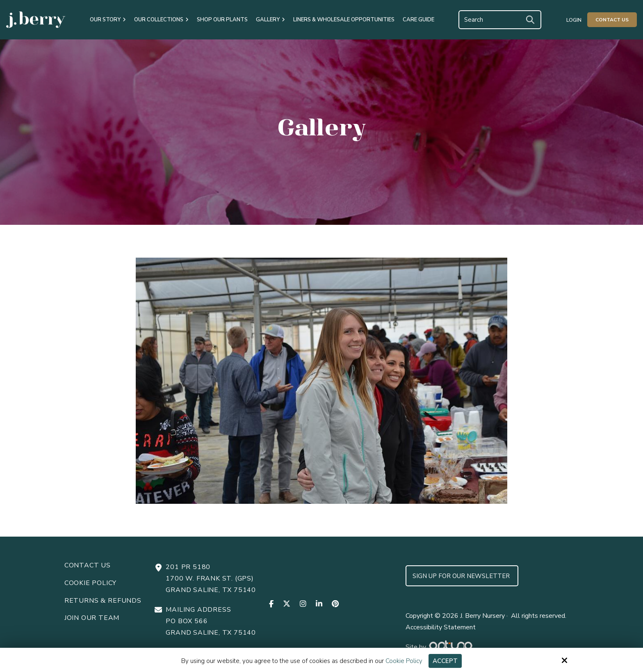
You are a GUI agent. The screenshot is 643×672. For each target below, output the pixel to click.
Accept (445, 661)
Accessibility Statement (441, 627)
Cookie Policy (404, 661)
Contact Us (612, 20)
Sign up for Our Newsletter (462, 576)
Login (574, 20)
